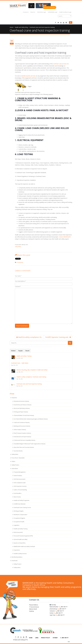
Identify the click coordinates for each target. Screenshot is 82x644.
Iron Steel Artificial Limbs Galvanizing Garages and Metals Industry (31, 419)
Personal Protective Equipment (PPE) (23, 536)
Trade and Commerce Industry (22, 423)
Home (11, 27)
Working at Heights (19, 511)
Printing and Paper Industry (21, 412)
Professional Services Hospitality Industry (24, 440)
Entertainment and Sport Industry (22, 437)
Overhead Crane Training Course (22, 508)
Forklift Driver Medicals (20, 504)
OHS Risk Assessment (19, 479)
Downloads (14, 561)
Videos (13, 461)
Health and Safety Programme (21, 500)
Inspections (17, 550)
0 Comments (20, 262)
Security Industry (18, 451)
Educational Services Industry (21, 401)
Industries (14, 398)
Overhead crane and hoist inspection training (42, 27)
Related (13, 351)
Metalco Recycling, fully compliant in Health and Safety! (32, 370)
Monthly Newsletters (17, 557)
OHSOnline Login (42, 12)
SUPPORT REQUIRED (49, 7)
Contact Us (26, 12)
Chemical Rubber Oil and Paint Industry (24, 415)
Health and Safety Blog (21, 27)
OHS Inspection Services (20, 486)
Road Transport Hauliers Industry (22, 433)
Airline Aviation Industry (20, 430)
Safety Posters (15, 465)
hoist (65, 64)
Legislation (16, 525)
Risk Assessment (18, 532)
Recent (27, 351)
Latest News (18, 247)
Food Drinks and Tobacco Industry (22, 405)
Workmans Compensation (20, 515)
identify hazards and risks (28, 76)
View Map (53, 605)
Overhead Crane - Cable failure (20, 363)
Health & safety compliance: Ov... (29, 337)
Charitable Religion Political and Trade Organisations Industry (29, 444)
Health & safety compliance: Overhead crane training (31, 377)
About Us (33, 12)
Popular (20, 351)
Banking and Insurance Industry (22, 426)
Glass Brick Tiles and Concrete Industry (24, 447)
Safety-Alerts (15, 454)
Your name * (18, 276)
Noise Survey (17, 497)
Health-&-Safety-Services (20, 554)
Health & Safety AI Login (65, 12)
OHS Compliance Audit (20, 483)
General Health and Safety (20, 539)
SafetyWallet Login (53, 12)
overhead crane (58, 64)
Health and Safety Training (24, 356)
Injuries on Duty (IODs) (19, 543)
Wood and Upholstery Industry (22, 408)
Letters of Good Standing (20, 490)
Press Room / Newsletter (18, 458)
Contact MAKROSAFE (65, 237)
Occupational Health (19, 522)
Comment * (18, 287)
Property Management (20, 472)
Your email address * (20, 281)
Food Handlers (18, 493)
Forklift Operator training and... (58, 337)
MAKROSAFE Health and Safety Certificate (24, 547)
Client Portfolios (18, 476)
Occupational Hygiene (19, 518)
